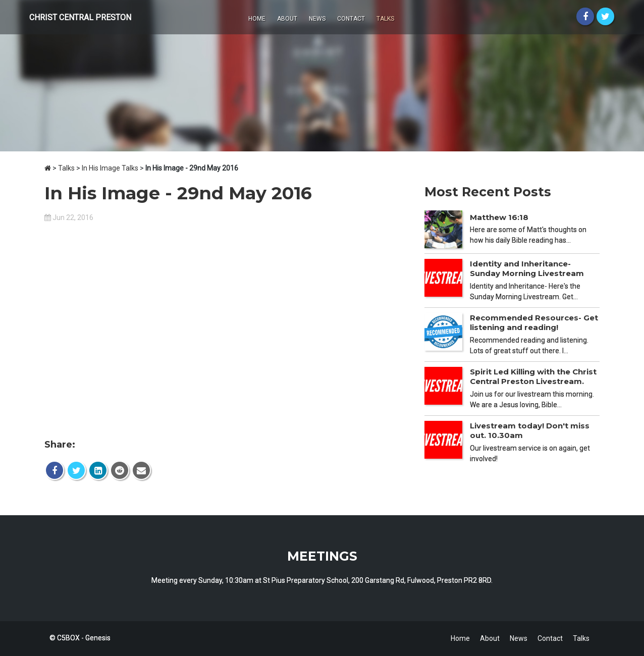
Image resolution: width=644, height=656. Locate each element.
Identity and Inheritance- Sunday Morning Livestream (527, 269)
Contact (351, 19)
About (287, 19)
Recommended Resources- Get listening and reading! (534, 323)
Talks (385, 19)
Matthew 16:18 (499, 217)
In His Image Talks (110, 168)
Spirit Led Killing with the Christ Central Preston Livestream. (533, 377)
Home (257, 19)
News (317, 19)
